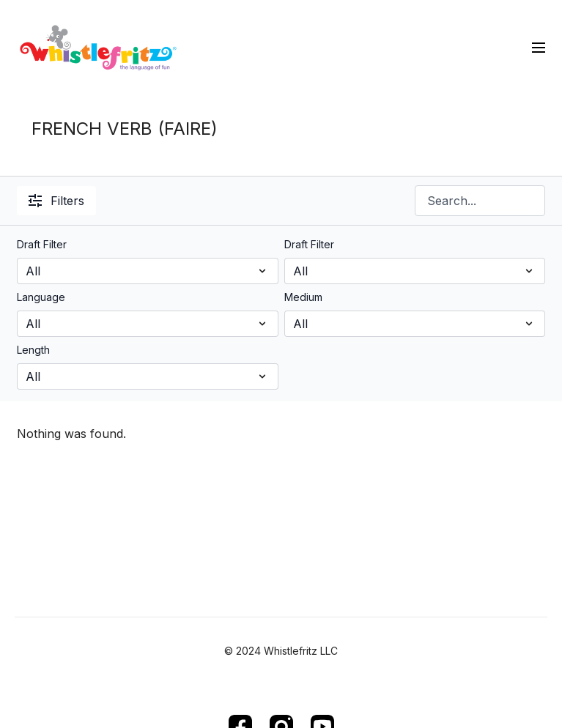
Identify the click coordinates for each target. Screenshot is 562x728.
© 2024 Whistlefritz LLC (281, 651)
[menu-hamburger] (539, 47)
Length (33, 350)
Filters (56, 201)
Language (41, 297)
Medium (303, 297)
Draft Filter (42, 244)
